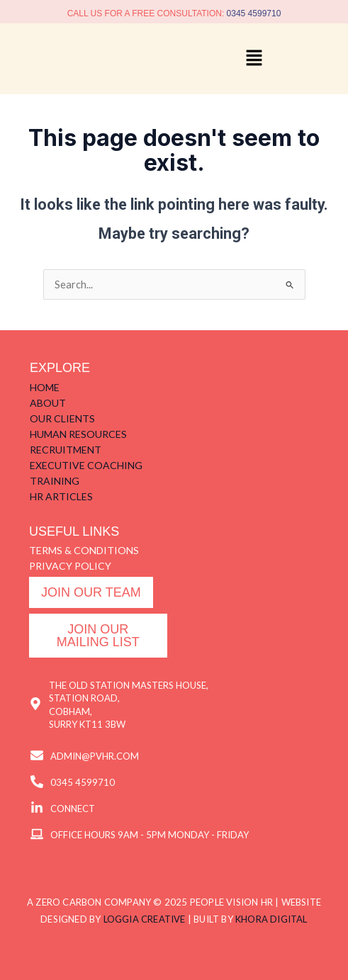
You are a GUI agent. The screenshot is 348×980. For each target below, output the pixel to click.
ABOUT (48, 403)
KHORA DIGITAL (271, 919)
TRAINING (55, 481)
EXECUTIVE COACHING (86, 465)
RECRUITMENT (66, 450)
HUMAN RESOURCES (78, 434)
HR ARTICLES (61, 496)
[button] (254, 59)
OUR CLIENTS (62, 418)
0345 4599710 (254, 13)
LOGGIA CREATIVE (145, 919)
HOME (45, 387)
